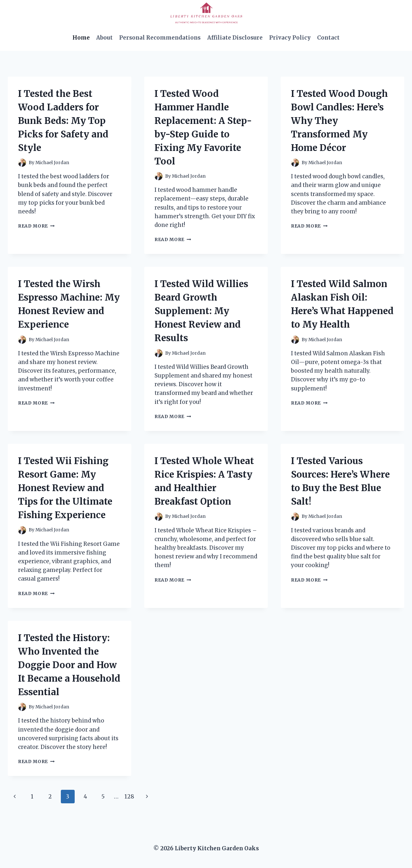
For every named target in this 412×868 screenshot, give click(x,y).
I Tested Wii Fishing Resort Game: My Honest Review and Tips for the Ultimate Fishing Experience (65, 488)
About (104, 38)
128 (129, 797)
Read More (36, 226)
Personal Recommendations (160, 38)
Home (81, 38)
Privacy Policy (290, 38)
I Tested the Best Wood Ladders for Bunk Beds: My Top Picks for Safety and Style (63, 121)
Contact (328, 38)
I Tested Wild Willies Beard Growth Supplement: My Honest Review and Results (201, 311)
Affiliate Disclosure (235, 38)
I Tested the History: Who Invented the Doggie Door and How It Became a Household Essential (69, 665)
